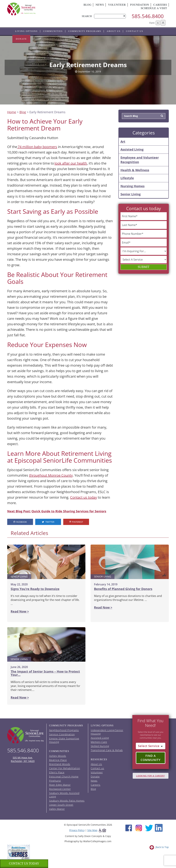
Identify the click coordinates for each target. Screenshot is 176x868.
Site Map (92, 830)
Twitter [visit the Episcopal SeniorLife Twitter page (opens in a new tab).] (48, 522)
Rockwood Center (60, 789)
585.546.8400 (148, 16)
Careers (96, 785)
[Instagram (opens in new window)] (139, 827)
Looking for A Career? (150, 776)
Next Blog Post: (19, 511)
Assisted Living (132, 149)
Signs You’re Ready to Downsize (35, 589)
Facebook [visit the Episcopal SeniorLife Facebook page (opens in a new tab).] (20, 522)
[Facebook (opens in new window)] (129, 827)
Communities (53, 31)
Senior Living (131, 194)
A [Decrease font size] (158, 23)
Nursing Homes (133, 186)
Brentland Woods (60, 764)
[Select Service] (151, 746)
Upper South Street (61, 805)
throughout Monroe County (51, 475)
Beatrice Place (58, 760)
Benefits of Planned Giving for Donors (123, 589)
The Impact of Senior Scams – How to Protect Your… (45, 673)
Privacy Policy (77, 830)
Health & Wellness (135, 170)
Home (12, 112)
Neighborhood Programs (64, 730)
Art (123, 141)
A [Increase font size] (163, 23)
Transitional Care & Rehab (107, 750)
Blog (87, 5)
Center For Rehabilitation (65, 768)
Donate (21, 39)
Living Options (26, 31)
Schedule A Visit (154, 9)
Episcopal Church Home (64, 777)
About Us (114, 31)
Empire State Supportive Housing (64, 740)
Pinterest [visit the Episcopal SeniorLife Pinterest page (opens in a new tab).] (76, 522)
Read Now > (20, 611)
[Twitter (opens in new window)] (149, 827)
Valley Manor (57, 809)
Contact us (135, 31)
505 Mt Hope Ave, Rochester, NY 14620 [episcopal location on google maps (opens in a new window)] (23, 759)
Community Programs (85, 31)
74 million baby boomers (37, 147)
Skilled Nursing (100, 746)
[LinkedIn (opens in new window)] (159, 827)
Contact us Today (24, 864)
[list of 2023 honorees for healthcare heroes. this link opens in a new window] (19, 852)
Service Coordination (62, 734)
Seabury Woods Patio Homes (67, 801)
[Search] (162, 116)
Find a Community (151, 758)
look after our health (71, 163)
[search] (110, 16)
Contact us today (84, 497)
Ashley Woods (58, 756)
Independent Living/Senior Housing (107, 732)
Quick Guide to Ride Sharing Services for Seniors (69, 511)
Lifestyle (127, 178)
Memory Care (99, 742)
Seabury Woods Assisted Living (64, 795)
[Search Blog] (140, 116)
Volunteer (117, 5)
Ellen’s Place (57, 772)
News (100, 5)
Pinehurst (55, 781)
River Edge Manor (60, 785)
